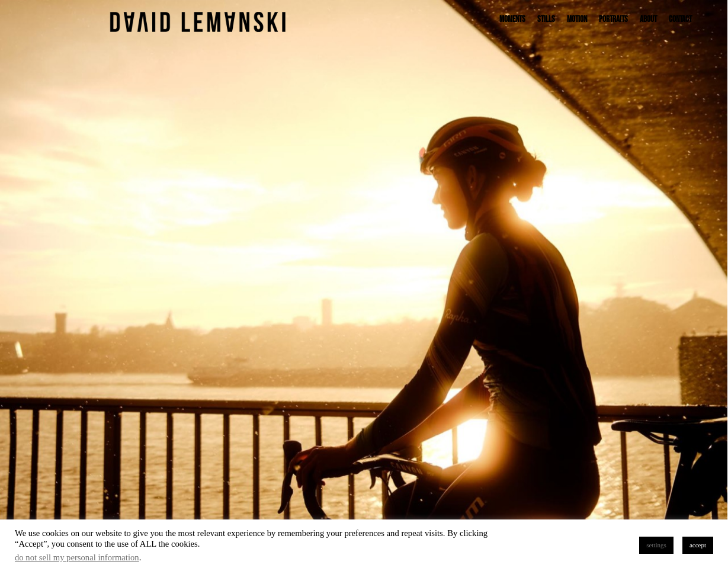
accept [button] (698, 545)
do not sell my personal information (77, 557)
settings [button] (656, 545)
